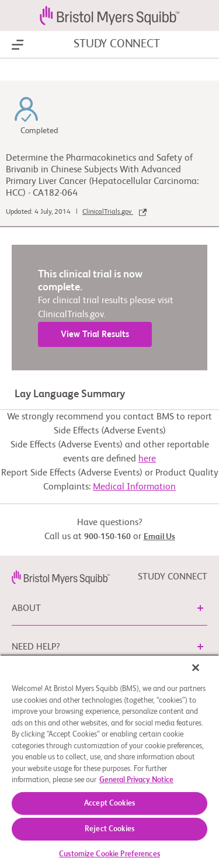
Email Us (159, 537)
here (147, 459)
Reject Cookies (109, 829)
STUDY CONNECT (117, 44)
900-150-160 (107, 537)
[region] (109, 761)
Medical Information (134, 487)
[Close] (196, 668)
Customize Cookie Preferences (109, 854)
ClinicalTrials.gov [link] (114, 212)
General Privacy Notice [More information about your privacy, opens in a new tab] (136, 780)
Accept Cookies (109, 803)
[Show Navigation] (18, 45)
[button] (200, 608)
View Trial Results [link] (95, 334)
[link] (61, 577)
